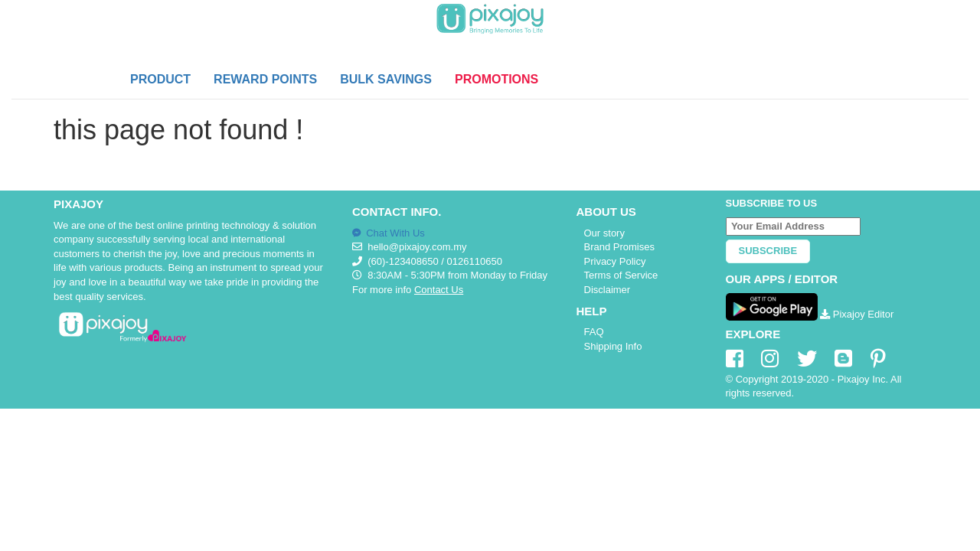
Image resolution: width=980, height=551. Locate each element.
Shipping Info (613, 346)
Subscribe (768, 251)
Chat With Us (389, 233)
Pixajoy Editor (857, 314)
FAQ (594, 332)
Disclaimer (608, 290)
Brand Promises (619, 247)
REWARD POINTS (265, 79)
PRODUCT (160, 79)
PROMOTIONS (497, 79)
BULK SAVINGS (386, 79)
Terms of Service (621, 275)
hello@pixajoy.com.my (417, 247)
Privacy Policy (615, 261)
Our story (604, 233)
